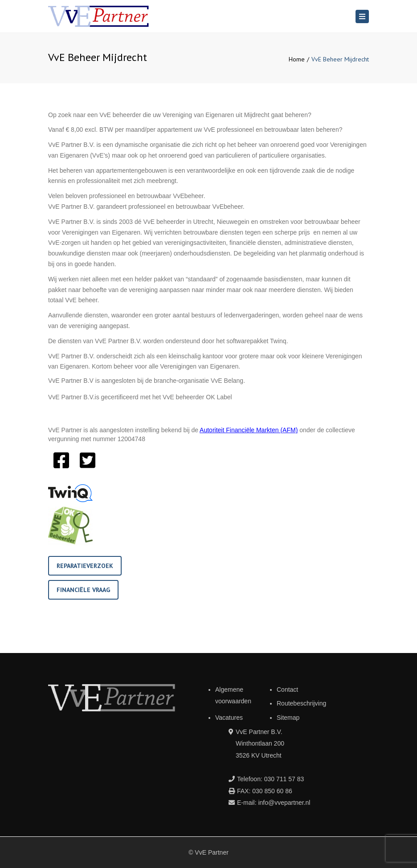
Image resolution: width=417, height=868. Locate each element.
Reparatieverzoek (85, 566)
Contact (287, 690)
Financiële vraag (83, 590)
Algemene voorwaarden (233, 696)
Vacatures (229, 718)
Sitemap (288, 718)
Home (297, 59)
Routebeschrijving (301, 703)
